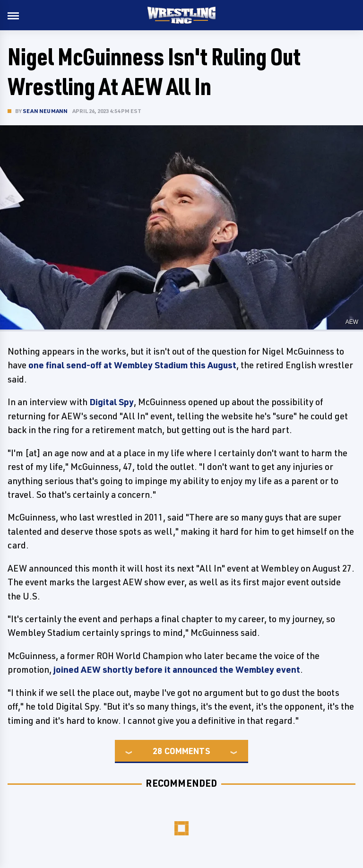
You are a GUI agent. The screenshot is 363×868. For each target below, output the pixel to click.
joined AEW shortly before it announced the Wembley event (177, 669)
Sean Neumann (45, 111)
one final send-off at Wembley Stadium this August (132, 365)
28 (157, 751)
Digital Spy (112, 402)
